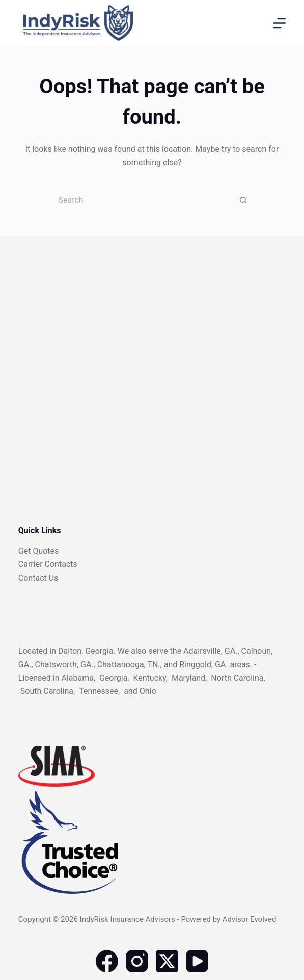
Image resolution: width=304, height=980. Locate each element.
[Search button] (243, 200)
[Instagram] (137, 961)
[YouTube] (197, 961)
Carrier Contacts (48, 564)
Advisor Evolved (250, 919)
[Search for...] (142, 200)
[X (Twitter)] (167, 961)
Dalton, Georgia (86, 651)
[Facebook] (107, 961)
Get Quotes (39, 551)
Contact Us (38, 578)
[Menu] (279, 23)
